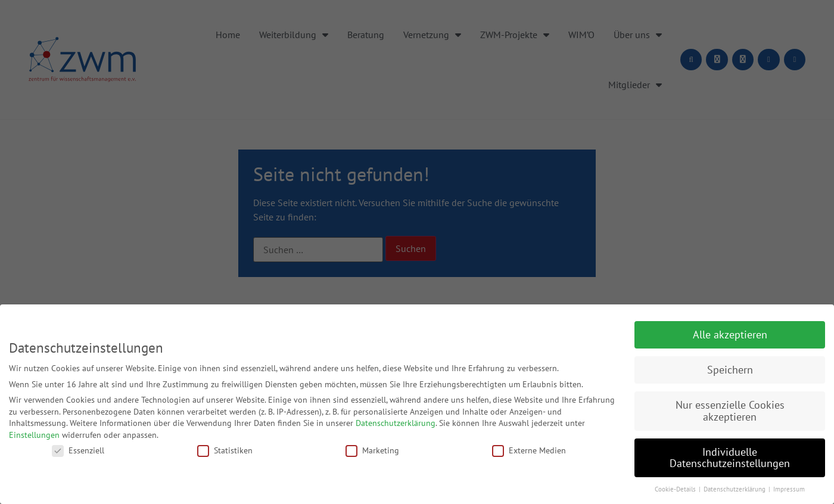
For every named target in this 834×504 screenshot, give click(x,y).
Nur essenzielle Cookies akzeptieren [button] (730, 411)
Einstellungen (34, 435)
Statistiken (225, 450)
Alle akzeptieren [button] (730, 335)
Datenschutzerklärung (396, 423)
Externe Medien (529, 450)
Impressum (789, 489)
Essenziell (78, 450)
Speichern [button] (730, 370)
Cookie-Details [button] (676, 489)
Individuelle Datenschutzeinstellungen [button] (730, 458)
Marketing (372, 450)
